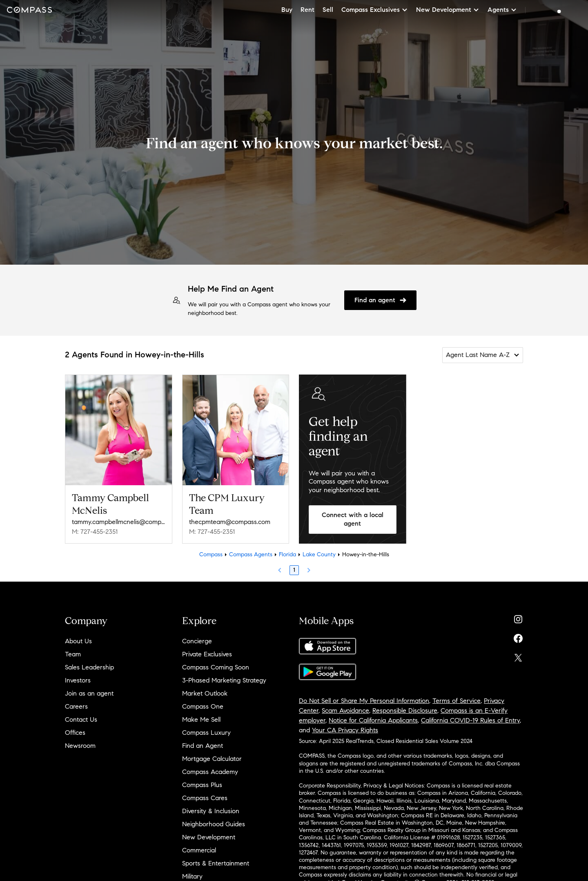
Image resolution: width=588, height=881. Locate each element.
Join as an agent (89, 693)
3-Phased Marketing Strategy (224, 680)
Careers (76, 706)
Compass (211, 554)
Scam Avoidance (345, 710)
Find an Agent (203, 746)
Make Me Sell (201, 719)
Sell (328, 10)
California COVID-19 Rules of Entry (470, 720)
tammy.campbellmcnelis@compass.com (119, 522)
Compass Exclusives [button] (375, 10)
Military (192, 876)
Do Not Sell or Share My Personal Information (364, 701)
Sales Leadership (89, 667)
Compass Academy (210, 772)
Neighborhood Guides (214, 824)
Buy (287, 10)
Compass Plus (202, 785)
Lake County (319, 554)
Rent (307, 10)
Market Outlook (205, 693)
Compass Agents (251, 554)
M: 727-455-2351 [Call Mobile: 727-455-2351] (95, 532)
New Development (209, 837)
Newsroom (80, 746)
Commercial (199, 850)
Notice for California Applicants (373, 720)
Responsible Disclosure (405, 710)
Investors (78, 680)
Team (73, 654)
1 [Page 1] (294, 570)
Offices (75, 733)
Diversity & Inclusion (211, 811)
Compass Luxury (206, 733)
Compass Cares (205, 798)
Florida (287, 554)
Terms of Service (457, 701)
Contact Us (81, 719)
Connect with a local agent (353, 519)
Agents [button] (502, 10)
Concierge (197, 641)
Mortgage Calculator (212, 759)
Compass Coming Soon (216, 667)
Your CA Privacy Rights (345, 730)
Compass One (203, 706)
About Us (78, 641)
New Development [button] (448, 10)
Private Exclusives (207, 654)
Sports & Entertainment (216, 863)
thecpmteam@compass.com (230, 522)
